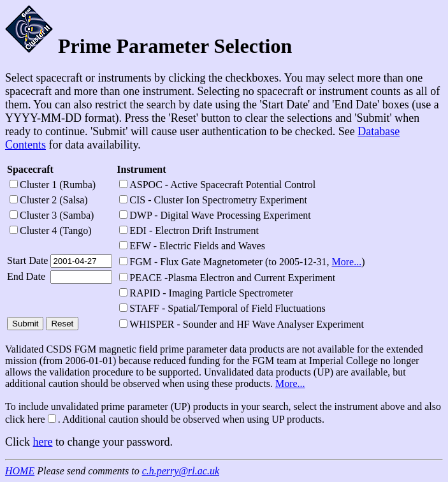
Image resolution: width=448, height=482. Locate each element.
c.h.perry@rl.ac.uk (181, 471)
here (43, 442)
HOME (20, 471)
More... (347, 262)
